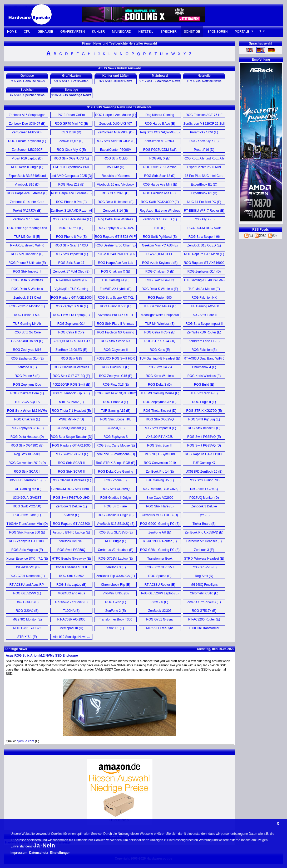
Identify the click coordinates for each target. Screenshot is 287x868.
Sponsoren (218, 32)
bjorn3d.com (25, 741)
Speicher (169, 32)
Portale (242, 32)
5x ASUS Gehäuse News (27, 81)
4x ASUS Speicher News (27, 95)
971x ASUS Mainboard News (160, 81)
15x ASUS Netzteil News (204, 81)
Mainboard (122, 32)
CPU (27, 32)
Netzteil (146, 32)
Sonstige (192, 32)
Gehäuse (45, 32)
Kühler (99, 32)
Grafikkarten (73, 32)
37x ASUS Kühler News (116, 81)
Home (12, 32)
